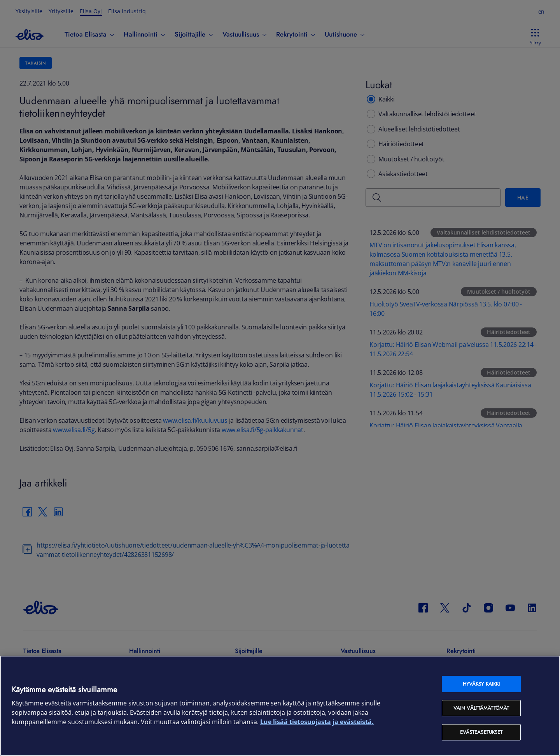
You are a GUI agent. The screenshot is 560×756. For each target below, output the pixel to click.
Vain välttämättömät (481, 708)
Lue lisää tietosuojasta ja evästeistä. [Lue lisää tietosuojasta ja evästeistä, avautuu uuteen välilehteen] (317, 722)
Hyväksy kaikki (481, 684)
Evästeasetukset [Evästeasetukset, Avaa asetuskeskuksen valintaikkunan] (481, 732)
